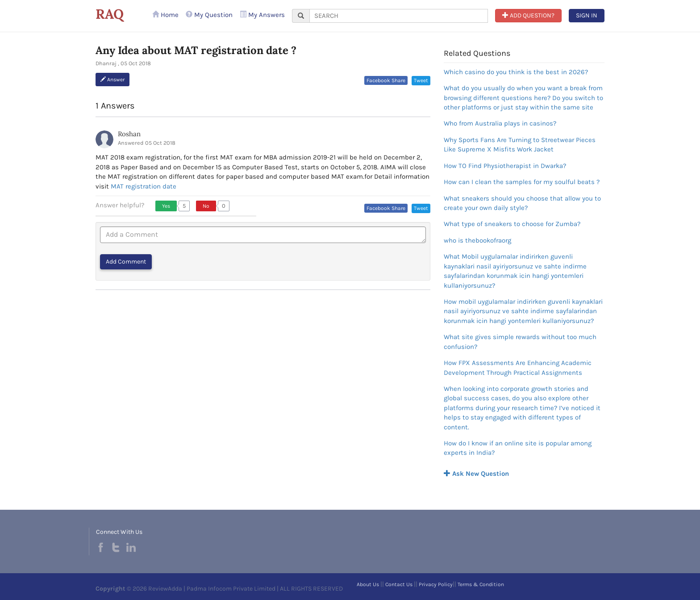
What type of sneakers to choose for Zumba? (512, 224)
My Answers (262, 15)
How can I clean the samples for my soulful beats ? (522, 182)
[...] (399, 16)
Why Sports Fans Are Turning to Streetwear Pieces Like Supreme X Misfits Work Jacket (520, 145)
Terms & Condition (481, 584)
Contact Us (399, 584)
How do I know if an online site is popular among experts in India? (518, 448)
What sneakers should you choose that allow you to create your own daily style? (522, 203)
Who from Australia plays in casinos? (500, 123)
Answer (112, 80)
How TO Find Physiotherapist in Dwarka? (505, 166)
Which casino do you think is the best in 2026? (516, 72)
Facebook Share (386, 80)
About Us (368, 584)
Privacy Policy (436, 584)
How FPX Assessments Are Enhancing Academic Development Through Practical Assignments (518, 367)
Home (165, 15)
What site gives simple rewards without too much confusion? (520, 342)
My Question (209, 15)
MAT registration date (144, 186)
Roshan (129, 134)
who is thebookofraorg (477, 240)
